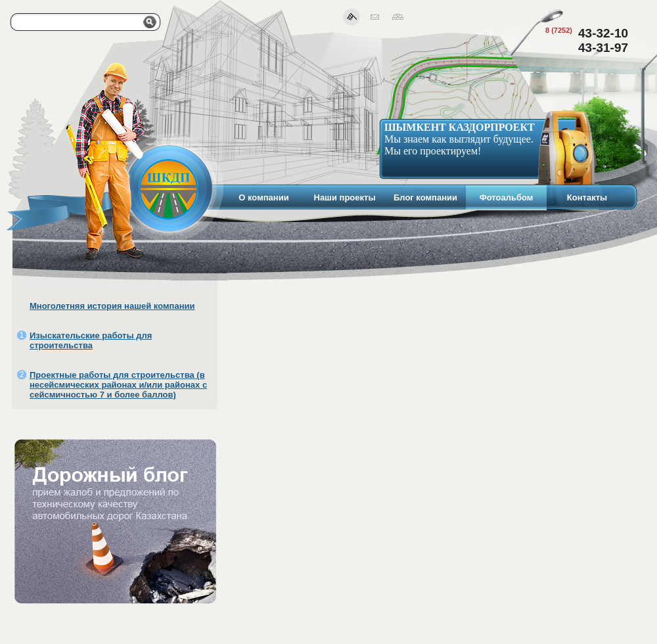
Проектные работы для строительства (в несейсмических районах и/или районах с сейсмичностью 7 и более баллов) (118, 385)
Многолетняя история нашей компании (112, 306)
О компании (263, 197)
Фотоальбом (507, 197)
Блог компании (425, 197)
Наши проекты (345, 197)
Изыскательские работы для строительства (91, 340)
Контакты (587, 197)
